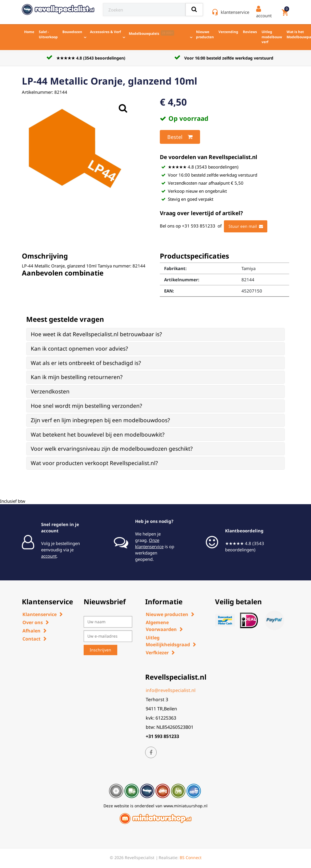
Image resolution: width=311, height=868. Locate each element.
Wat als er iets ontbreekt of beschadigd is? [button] (86, 363)
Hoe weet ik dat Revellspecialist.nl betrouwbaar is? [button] (96, 334)
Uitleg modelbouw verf (272, 37)
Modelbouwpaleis (151, 33)
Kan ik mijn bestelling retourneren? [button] (77, 377)
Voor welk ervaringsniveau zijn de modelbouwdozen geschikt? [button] (112, 449)
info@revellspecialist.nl (171, 690)
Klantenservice (40, 614)
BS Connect (191, 858)
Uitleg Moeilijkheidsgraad (168, 641)
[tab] (155, 334)
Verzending (228, 32)
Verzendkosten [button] (50, 391)
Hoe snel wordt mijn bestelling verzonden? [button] (86, 406)
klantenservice (235, 12)
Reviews (250, 32)
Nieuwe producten (205, 34)
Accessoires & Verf (105, 32)
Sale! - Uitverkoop (48, 34)
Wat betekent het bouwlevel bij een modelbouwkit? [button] (98, 435)
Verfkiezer (157, 653)
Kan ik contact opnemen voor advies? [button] (79, 349)
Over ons (33, 622)
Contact (31, 639)
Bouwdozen (72, 32)
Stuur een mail (246, 226)
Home (29, 32)
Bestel (180, 137)
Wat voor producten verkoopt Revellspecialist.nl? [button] (94, 463)
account (49, 556)
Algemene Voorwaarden (161, 626)
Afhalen (31, 631)
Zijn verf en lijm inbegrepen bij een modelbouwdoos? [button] (100, 420)
